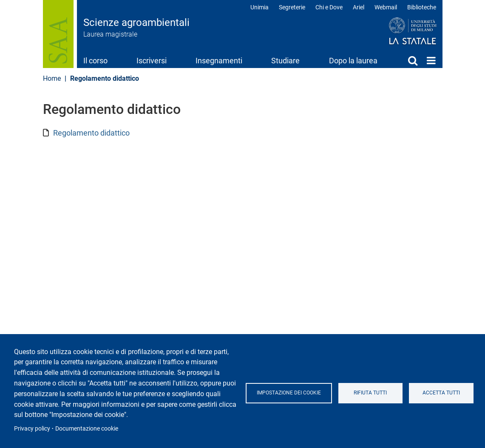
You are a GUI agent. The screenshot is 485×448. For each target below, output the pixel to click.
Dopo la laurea (353, 61)
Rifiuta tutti (371, 393)
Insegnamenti (219, 61)
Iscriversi (152, 61)
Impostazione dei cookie (289, 393)
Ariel (359, 7)
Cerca (413, 60)
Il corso (95, 61)
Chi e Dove (329, 7)
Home (431, 60)
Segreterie (292, 7)
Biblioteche (422, 7)
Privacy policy (32, 428)
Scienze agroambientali (136, 23)
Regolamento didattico (91, 133)
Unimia (260, 7)
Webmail (386, 7)
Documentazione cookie (87, 428)
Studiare (285, 61)
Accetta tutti (441, 393)
